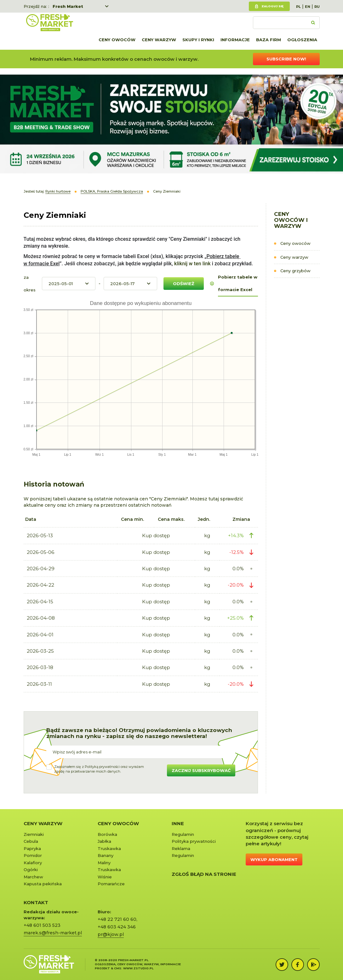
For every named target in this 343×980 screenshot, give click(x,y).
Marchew (33, 877)
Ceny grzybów (295, 271)
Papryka (32, 848)
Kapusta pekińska (43, 884)
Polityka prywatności (194, 841)
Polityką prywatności (102, 767)
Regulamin (183, 834)
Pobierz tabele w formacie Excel (238, 283)
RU (317, 7)
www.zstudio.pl (138, 968)
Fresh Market (68, 6)
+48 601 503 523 (42, 925)
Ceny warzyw (159, 40)
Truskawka (109, 848)
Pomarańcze (111, 884)
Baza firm (269, 40)
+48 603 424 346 (117, 927)
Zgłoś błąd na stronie (204, 874)
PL (298, 7)
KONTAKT (36, 902)
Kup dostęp (156, 535)
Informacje (235, 40)
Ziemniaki (34, 834)
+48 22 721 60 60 (117, 919)
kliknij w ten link (192, 264)
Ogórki (31, 870)
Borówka (107, 834)
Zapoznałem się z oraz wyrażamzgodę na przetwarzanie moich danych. (99, 769)
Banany (106, 855)
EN (308, 7)
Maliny (104, 863)
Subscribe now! (286, 59)
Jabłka (104, 841)
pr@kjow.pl (111, 934)
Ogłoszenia (302, 40)
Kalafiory (33, 863)
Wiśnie (105, 877)
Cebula (31, 841)
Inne (178, 823)
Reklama (181, 848)
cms (118, 968)
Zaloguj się (272, 6)
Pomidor (33, 855)
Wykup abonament (274, 859)
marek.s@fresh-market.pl (53, 933)
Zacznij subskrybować (201, 770)
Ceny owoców (117, 40)
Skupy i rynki (198, 40)
